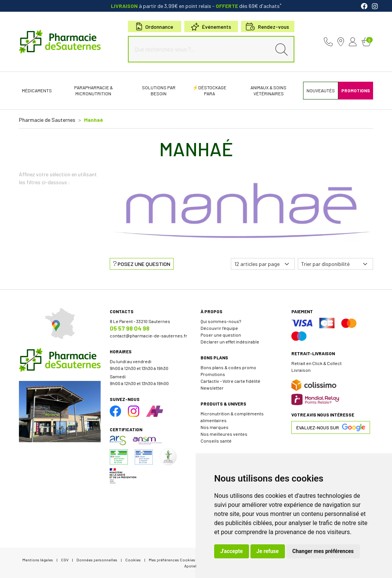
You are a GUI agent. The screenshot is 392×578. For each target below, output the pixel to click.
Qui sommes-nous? (221, 321)
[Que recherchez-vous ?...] (201, 49)
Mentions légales (38, 560)
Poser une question (221, 335)
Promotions (213, 374)
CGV (65, 560)
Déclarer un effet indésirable (230, 342)
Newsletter (212, 388)
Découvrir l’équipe (219, 328)
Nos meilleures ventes (224, 434)
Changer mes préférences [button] (323, 551)
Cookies (133, 560)
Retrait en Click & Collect (317, 363)
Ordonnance (155, 27)
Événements (211, 27)
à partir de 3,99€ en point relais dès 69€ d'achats (196, 6)
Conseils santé (216, 441)
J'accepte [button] (232, 551)
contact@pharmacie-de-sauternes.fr (149, 336)
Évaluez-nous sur (331, 427)
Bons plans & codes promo (228, 367)
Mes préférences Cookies (172, 560)
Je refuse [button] (268, 551)
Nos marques (215, 427)
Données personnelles (97, 560)
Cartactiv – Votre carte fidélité (230, 381)
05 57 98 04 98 (130, 328)
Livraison (301, 370)
